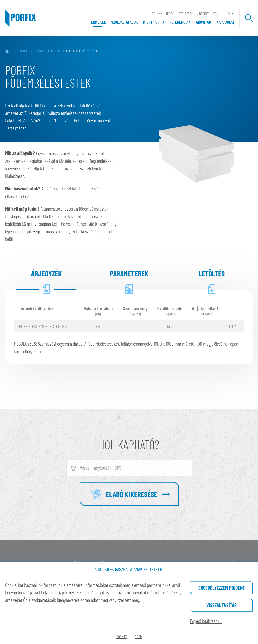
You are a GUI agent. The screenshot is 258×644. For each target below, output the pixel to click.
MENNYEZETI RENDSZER (47, 51)
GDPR (138, 637)
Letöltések (185, 14)
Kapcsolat (225, 22)
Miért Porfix (154, 22)
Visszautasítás (221, 605)
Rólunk (157, 14)
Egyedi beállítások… (206, 621)
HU (228, 14)
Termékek (98, 22)
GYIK (215, 14)
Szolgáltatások (124, 22)
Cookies (122, 637)
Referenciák (180, 22)
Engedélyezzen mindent (222, 588)
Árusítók (204, 22)
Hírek (170, 14)
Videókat (203, 14)
